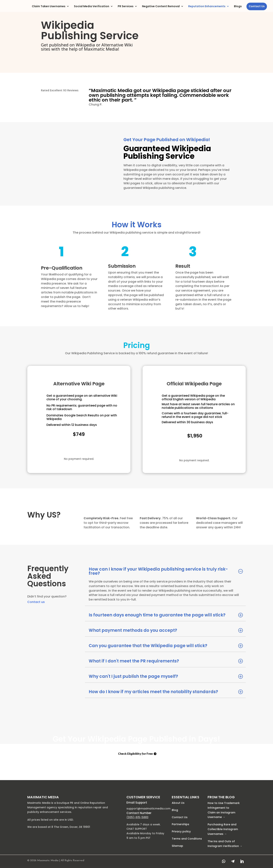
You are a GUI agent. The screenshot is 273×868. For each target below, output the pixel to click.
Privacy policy (181, 831)
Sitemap (177, 846)
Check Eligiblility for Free (76, 448)
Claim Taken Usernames (49, 7)
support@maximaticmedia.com (148, 809)
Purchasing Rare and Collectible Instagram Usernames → (223, 829)
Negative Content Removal (161, 7)
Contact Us (257, 7)
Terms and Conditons (187, 839)
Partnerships (180, 824)
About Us (178, 803)
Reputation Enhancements (207, 7)
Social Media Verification (92, 7)
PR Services (126, 7)
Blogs (238, 7)
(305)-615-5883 (137, 817)
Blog (175, 810)
